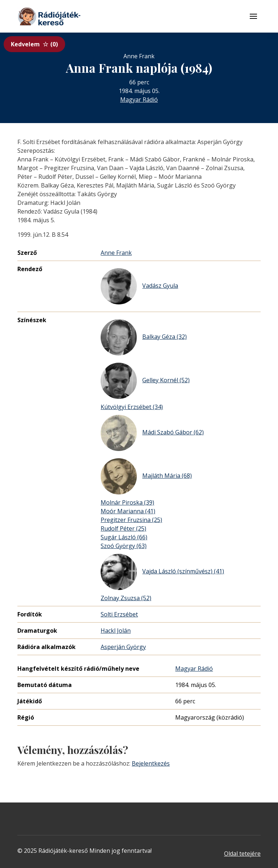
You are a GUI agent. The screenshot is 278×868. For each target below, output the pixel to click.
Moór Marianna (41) (128, 511)
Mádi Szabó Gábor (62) (152, 433)
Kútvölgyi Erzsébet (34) (132, 407)
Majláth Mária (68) (146, 476)
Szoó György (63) (124, 546)
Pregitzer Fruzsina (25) (131, 520)
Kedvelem (34, 44)
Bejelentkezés (151, 763)
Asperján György (123, 647)
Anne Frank (116, 253)
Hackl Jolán (116, 631)
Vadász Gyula (139, 286)
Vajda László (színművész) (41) (162, 572)
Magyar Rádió (139, 100)
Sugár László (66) (124, 537)
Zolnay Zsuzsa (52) (126, 598)
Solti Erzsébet (119, 614)
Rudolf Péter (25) (123, 528)
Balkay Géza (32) (144, 337)
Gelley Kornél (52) (145, 381)
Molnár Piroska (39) (127, 502)
